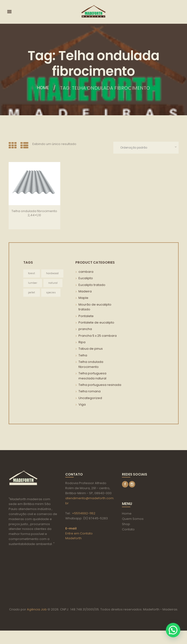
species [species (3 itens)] (51, 293)
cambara (86, 272)
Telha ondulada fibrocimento (91, 365)
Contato (128, 530)
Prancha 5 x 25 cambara (98, 336)
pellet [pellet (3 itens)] (32, 293)
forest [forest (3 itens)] (32, 274)
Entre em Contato (79, 534)
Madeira (85, 292)
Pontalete (86, 316)
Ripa (82, 342)
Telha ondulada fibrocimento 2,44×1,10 (34, 213)
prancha (85, 329)
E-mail (71, 529)
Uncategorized (90, 398)
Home (43, 88)
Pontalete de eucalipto (96, 323)
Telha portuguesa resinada (100, 385)
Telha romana (90, 392)
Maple (83, 298)
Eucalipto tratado (92, 285)
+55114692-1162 (84, 513)
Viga (82, 405)
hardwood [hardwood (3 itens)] (52, 274)
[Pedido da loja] (144, 148)
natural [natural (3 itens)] (53, 283)
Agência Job (36, 623)
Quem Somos (133, 519)
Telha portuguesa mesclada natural (92, 376)
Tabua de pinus (91, 349)
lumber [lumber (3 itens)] (33, 283)
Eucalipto (86, 279)
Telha (83, 356)
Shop (126, 525)
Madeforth (73, 539)
